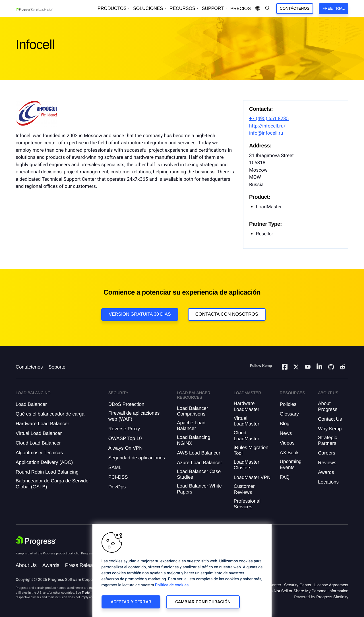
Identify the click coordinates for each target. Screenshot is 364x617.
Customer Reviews (244, 489)
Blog (285, 424)
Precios (241, 9)
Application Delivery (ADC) (44, 462)
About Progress (328, 406)
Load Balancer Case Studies (199, 474)
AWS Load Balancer (198, 453)
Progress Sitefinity (332, 597)
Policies (288, 404)
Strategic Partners (327, 440)
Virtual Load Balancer (39, 433)
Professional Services (247, 504)
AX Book (289, 453)
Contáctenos (295, 8)
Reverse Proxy (124, 429)
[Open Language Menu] (258, 9)
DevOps (117, 487)
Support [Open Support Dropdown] (213, 8)
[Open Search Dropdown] (268, 9)
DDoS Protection (126, 404)
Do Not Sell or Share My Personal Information (308, 591)
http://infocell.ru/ (267, 126)
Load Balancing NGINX (194, 440)
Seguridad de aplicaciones (137, 458)
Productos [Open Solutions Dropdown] (112, 8)
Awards (326, 472)
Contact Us (330, 419)
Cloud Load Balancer (38, 443)
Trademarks (90, 593)
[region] (182, 570)
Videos (287, 443)
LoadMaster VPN (252, 477)
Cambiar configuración (203, 602)
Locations (328, 482)
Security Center (298, 585)
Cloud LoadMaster (247, 436)
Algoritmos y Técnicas (39, 453)
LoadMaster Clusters (247, 465)
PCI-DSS (118, 477)
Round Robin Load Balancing (47, 472)
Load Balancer (31, 404)
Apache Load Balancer (191, 426)
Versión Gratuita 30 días (140, 314)
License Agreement (331, 585)
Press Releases (83, 565)
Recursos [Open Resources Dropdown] (182, 8)
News (286, 433)
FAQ (285, 477)
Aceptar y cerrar (131, 602)
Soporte (57, 367)
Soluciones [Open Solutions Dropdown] (148, 8)
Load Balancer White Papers (199, 489)
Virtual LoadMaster (247, 421)
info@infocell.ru (266, 133)
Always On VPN (126, 448)
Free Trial (334, 8)
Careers (326, 453)
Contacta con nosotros (227, 314)
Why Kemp (330, 429)
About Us (26, 565)
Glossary (289, 414)
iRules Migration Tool (251, 450)
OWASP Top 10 (125, 438)
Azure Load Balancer (199, 463)
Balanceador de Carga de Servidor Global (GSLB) (53, 484)
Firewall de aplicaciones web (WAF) (134, 416)
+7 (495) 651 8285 (269, 119)
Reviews (327, 463)
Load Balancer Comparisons (193, 411)
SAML (115, 467)
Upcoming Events (291, 464)
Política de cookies (172, 585)
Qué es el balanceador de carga (50, 414)
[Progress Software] (36, 541)
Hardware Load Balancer (42, 424)
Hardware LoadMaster (247, 406)
